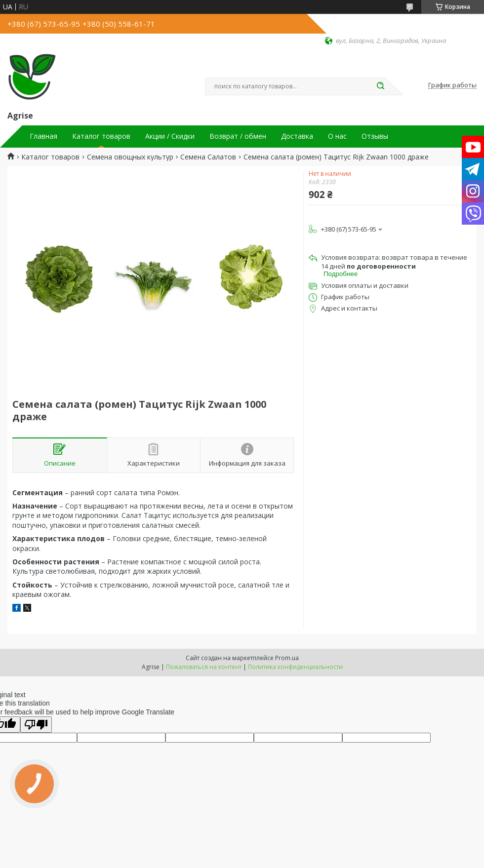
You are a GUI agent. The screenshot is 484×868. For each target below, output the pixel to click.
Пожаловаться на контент (204, 667)
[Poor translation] (36, 725)
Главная (43, 136)
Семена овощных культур (130, 157)
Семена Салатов (208, 157)
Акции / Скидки (170, 136)
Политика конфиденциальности (295, 667)
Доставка (297, 136)
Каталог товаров (101, 136)
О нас (337, 136)
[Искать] (380, 86)
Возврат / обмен (238, 136)
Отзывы (375, 136)
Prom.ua (287, 658)
